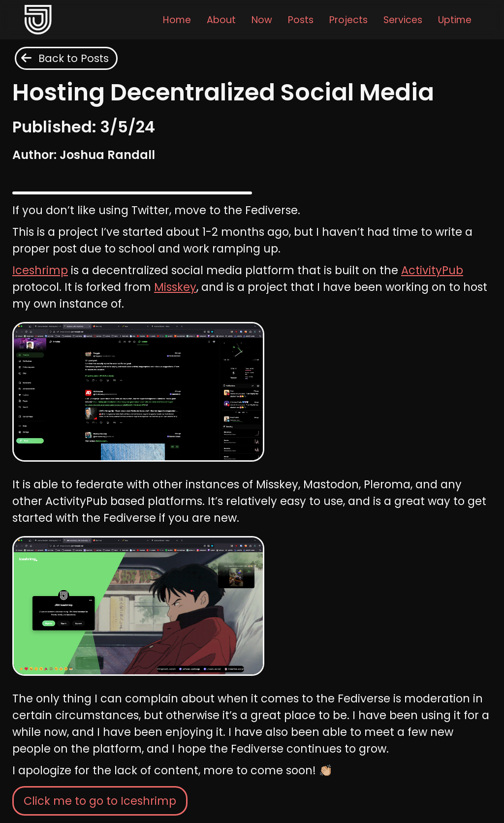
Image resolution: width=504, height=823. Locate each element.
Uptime (455, 20)
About (221, 20)
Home (177, 20)
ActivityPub (432, 270)
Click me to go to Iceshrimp (100, 801)
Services (403, 20)
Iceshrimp (40, 270)
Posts (301, 20)
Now (262, 20)
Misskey (175, 287)
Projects (348, 20)
